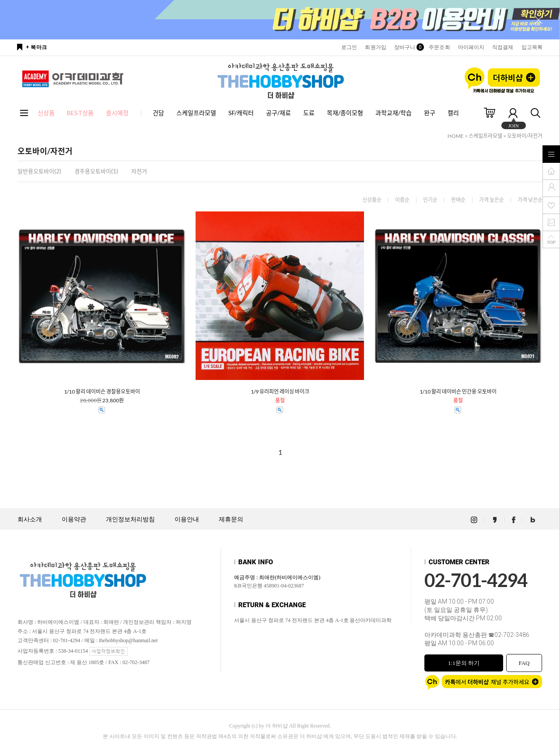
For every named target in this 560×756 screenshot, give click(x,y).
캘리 (453, 113)
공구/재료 (278, 113)
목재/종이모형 (345, 113)
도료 (309, 113)
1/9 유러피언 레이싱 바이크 (280, 392)
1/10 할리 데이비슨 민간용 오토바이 (458, 392)
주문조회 (439, 47)
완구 (430, 113)
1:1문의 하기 (464, 663)
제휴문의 (231, 519)
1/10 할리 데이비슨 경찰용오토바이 (102, 392)
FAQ (524, 663)
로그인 (349, 47)
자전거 (139, 171)
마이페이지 (471, 47)
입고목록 (532, 47)
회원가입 (375, 47)
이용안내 (187, 519)
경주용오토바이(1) (96, 171)
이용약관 (74, 519)
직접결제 (503, 47)
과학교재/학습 (394, 113)
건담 (158, 113)
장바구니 (408, 47)
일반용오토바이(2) (39, 171)
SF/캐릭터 (241, 113)
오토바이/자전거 (525, 136)
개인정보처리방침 (130, 519)
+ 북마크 (37, 47)
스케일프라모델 (196, 113)
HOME (456, 136)
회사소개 (30, 519)
